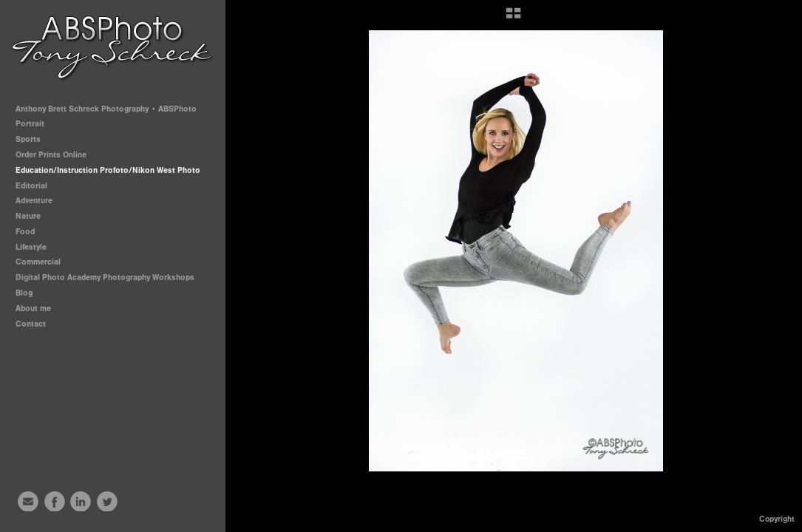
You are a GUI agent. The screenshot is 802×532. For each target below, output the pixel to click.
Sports (33, 139)
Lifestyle (31, 247)
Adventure (34, 201)
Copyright (777, 519)
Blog (24, 293)
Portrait (35, 124)
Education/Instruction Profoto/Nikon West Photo (108, 170)
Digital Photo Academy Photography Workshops (110, 277)
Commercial (38, 262)
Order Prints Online (51, 155)
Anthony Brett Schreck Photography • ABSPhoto (106, 109)
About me (33, 308)
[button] (513, 18)
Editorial (31, 186)
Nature (28, 216)
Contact (31, 324)
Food (25, 232)
